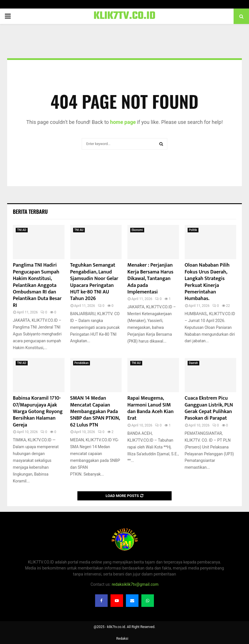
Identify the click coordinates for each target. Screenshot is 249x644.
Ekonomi (137, 230)
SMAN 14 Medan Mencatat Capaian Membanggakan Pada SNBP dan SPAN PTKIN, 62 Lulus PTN (95, 412)
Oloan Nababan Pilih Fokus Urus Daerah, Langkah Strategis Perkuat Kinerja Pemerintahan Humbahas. (207, 282)
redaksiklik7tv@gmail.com (135, 584)
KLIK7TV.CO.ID (125, 16)
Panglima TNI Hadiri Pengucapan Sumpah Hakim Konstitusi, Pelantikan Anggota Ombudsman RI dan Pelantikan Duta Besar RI (37, 285)
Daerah (194, 363)
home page (123, 122)
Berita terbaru (30, 212)
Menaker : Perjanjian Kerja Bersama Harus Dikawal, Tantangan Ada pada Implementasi (150, 279)
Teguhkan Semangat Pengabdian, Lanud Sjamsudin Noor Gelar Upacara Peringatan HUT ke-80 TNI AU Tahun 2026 (94, 282)
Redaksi (122, 639)
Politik (193, 230)
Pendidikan (82, 363)
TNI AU (79, 230)
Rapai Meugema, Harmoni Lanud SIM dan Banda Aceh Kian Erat (150, 408)
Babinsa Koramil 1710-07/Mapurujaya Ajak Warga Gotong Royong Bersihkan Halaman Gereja (38, 412)
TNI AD (22, 230)
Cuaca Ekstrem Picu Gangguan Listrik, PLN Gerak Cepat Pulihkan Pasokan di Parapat (209, 408)
